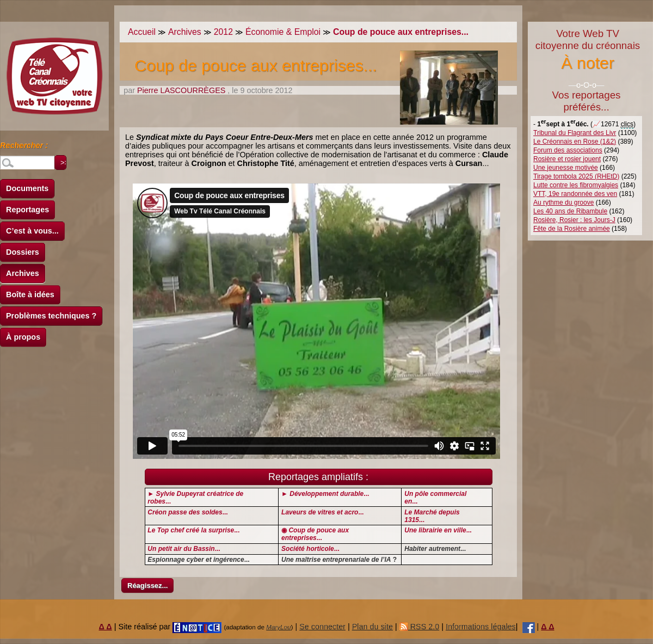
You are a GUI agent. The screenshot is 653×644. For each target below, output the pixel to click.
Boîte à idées (30, 295)
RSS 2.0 (420, 627)
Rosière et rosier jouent (567, 159)
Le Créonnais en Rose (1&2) (575, 142)
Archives (23, 273)
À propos (23, 337)
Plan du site (372, 627)
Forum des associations (568, 150)
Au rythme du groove (563, 203)
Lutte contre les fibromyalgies (576, 185)
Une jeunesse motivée (566, 168)
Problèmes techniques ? (51, 316)
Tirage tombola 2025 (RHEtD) (576, 176)
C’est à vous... (32, 231)
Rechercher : (24, 147)
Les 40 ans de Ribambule (570, 211)
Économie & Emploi (283, 32)
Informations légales (481, 627)
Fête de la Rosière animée (572, 229)
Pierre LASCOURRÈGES (181, 90)
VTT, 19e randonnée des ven (575, 194)
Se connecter (322, 627)
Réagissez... (147, 585)
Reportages (27, 210)
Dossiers (23, 252)
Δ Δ (106, 627)
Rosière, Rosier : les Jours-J (574, 220)
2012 (223, 32)
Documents (27, 188)
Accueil (142, 32)
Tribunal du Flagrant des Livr (575, 133)
